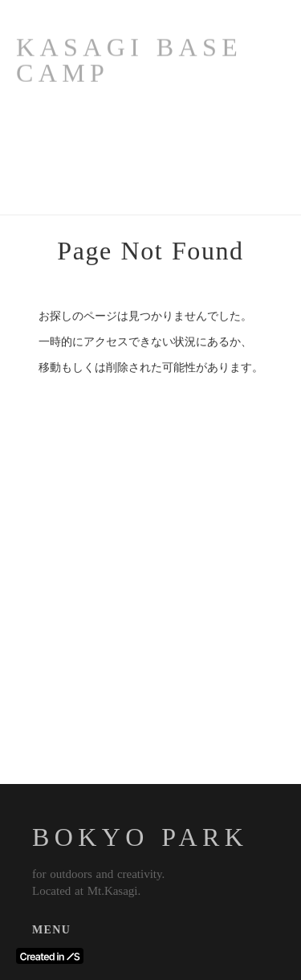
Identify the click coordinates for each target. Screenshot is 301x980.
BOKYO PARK (140, 837)
